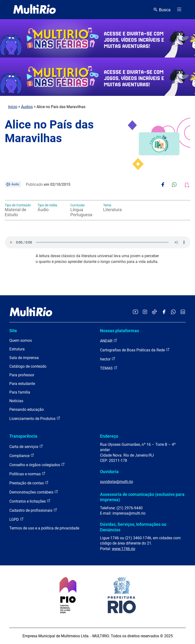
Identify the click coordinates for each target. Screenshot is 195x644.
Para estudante (22, 384)
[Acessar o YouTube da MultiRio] (135, 312)
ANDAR (109, 341)
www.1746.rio (124, 549)
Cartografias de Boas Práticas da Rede (135, 350)
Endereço (109, 436)
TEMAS (109, 368)
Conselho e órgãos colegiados (37, 465)
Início (13, 107)
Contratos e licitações (30, 501)
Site (13, 331)
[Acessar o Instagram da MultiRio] (145, 312)
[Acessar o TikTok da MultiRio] (154, 312)
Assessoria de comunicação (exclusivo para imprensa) (142, 497)
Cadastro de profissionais (33, 510)
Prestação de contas (29, 483)
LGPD (17, 519)
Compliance (22, 455)
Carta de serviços (26, 446)
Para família (20, 392)
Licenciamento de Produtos (35, 418)
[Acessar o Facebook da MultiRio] (164, 312)
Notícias (16, 401)
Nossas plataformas (120, 331)
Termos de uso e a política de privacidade (44, 528)
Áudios (27, 107)
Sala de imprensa (24, 358)
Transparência (23, 436)
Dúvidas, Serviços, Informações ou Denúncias (133, 527)
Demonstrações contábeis (34, 492)
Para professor (22, 375)
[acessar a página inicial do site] (35, 10)
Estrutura (17, 349)
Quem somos (21, 340)
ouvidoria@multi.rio (117, 482)
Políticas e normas (27, 474)
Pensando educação (27, 409)
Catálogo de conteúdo (28, 366)
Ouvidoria (109, 472)
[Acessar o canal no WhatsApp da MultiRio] (173, 312)
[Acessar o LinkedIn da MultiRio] (183, 312)
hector (108, 359)
